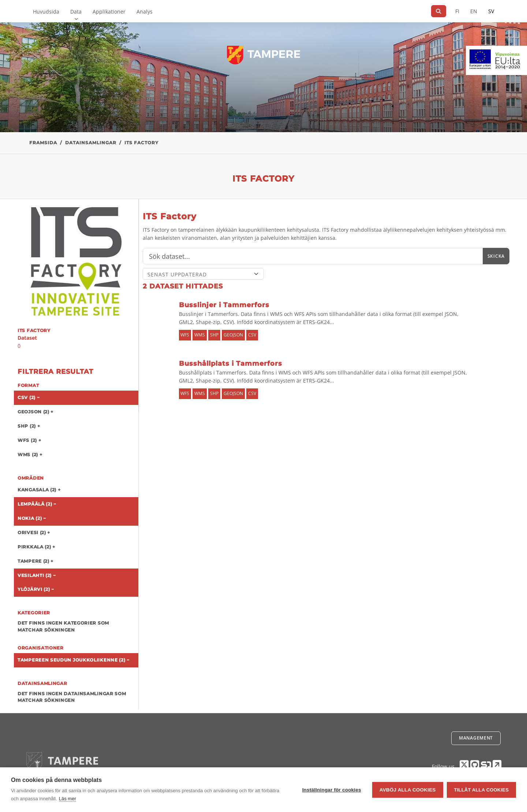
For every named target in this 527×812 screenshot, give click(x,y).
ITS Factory (141, 143)
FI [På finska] (457, 11)
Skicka (496, 256)
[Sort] (203, 274)
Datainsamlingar (91, 143)
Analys (145, 12)
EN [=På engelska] (474, 11)
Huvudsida (46, 12)
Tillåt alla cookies (481, 790)
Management (476, 738)
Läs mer (68, 799)
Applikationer (109, 12)
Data (76, 12)
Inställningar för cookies (332, 790)
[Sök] (439, 11)
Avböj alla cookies (408, 790)
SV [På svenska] (491, 11)
